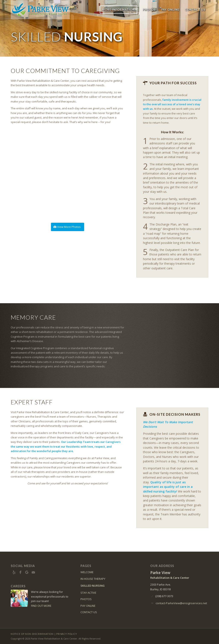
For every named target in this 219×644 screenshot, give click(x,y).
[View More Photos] (68, 227)
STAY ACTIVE (88, 593)
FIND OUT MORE (41, 606)
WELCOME (87, 572)
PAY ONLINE (88, 606)
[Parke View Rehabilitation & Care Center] (40, 10)
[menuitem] (118, 10)
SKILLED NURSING (93, 586)
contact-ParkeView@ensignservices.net (181, 603)
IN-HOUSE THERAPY (93, 579)
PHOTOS (86, 599)
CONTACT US (89, 612)
